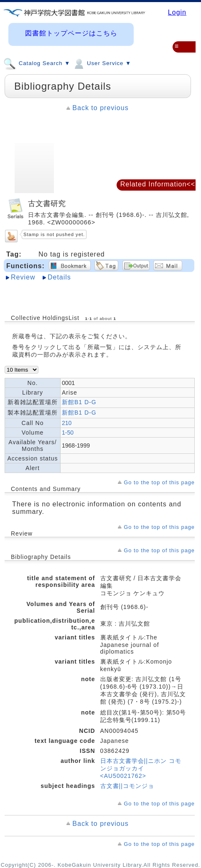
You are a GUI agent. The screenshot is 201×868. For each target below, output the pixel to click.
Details (59, 277)
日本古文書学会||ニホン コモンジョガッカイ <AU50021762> (141, 768)
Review (23, 277)
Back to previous (100, 108)
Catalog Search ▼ (37, 63)
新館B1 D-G (79, 402)
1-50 (68, 433)
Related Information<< (158, 184)
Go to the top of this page (159, 482)
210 (67, 423)
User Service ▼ (102, 63)
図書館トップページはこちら (71, 33)
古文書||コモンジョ (127, 786)
